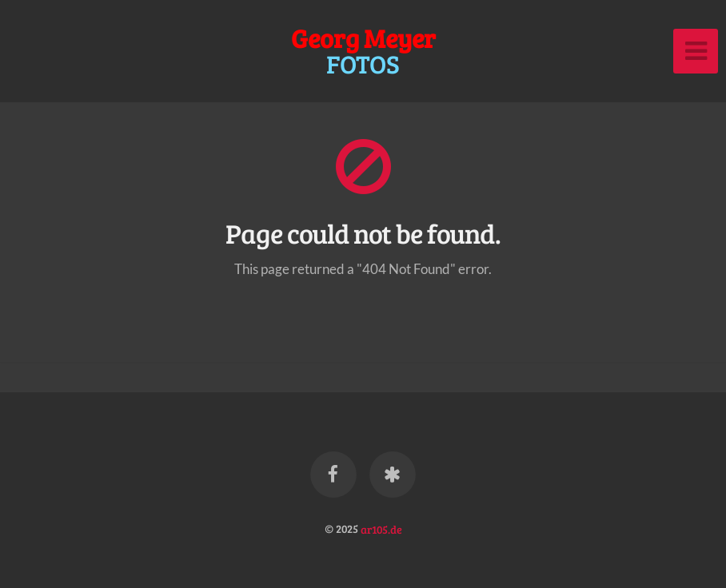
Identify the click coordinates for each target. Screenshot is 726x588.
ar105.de (381, 528)
